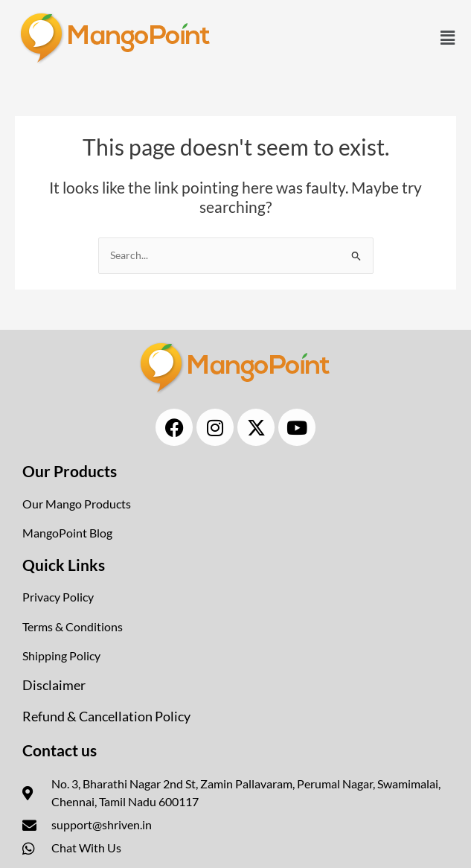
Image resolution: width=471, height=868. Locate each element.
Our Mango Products (77, 504)
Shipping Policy (61, 655)
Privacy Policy (58, 597)
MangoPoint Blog (67, 533)
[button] (447, 38)
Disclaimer (54, 685)
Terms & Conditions (73, 626)
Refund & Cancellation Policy (106, 716)
